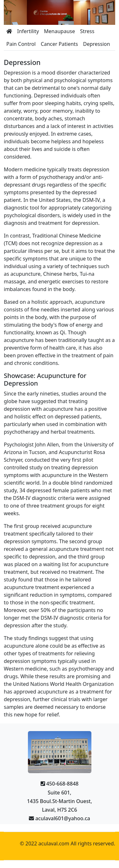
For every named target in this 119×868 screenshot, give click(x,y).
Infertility (28, 31)
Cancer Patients (59, 44)
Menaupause (60, 31)
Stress (87, 31)
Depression (97, 44)
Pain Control (21, 44)
